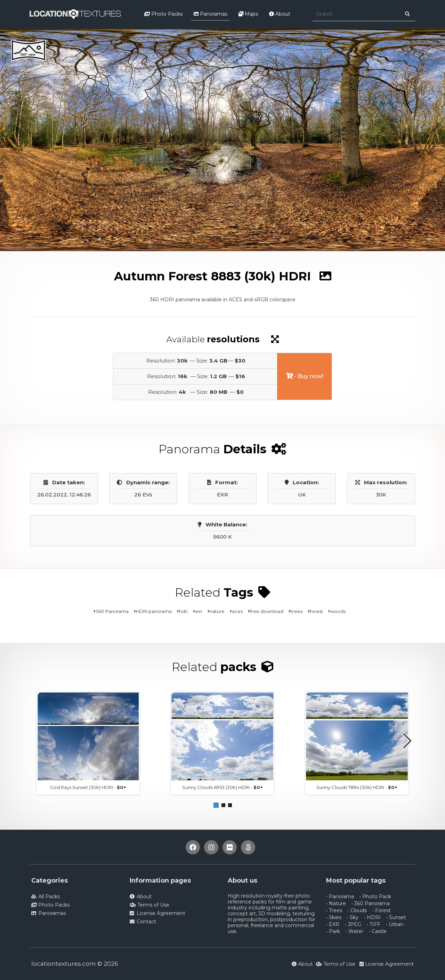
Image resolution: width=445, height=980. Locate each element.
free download (267, 611)
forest (316, 611)
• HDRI (372, 917)
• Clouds (357, 910)
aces (237, 611)
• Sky (353, 917)
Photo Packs (163, 14)
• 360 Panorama (371, 903)
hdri (183, 611)
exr (199, 611)
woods (338, 611)
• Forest (382, 910)
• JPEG (353, 924)
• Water (354, 931)
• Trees (334, 910)
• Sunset (396, 917)
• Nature (336, 903)
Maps (248, 14)
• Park (333, 931)
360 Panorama (112, 611)
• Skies (334, 917)
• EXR (333, 924)
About (280, 14)
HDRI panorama (154, 611)
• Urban (395, 924)
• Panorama (340, 897)
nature (217, 611)
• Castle (378, 931)
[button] (216, 805)
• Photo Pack (375, 897)
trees (297, 611)
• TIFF (374, 924)
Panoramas (211, 14)
